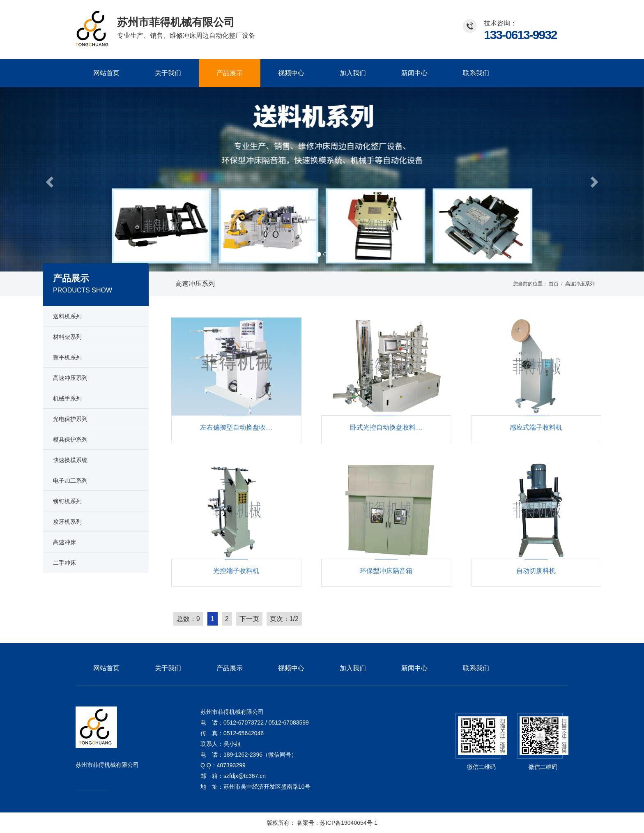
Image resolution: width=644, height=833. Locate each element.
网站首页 (106, 73)
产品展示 (230, 73)
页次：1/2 (284, 619)
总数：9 (188, 619)
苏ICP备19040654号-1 (349, 823)
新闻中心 (414, 73)
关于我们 (168, 73)
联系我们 (476, 73)
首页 (554, 284)
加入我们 (353, 73)
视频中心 (291, 73)
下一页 (249, 619)
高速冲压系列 (195, 284)
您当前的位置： (530, 284)
